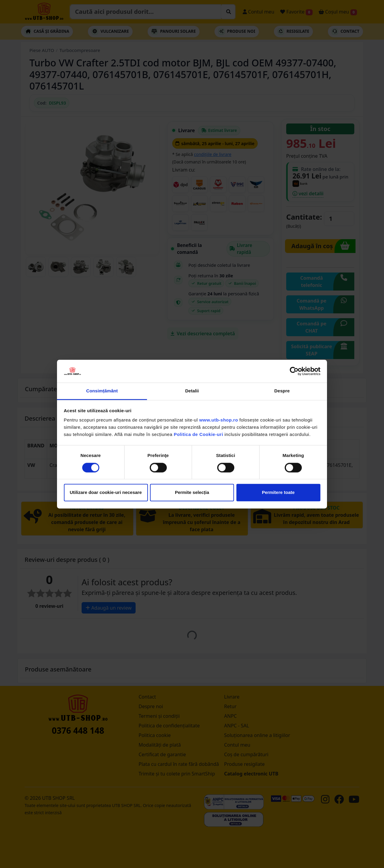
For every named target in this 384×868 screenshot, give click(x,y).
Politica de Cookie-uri (198, 435)
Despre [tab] (282, 391)
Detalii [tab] (192, 391)
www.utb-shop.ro (219, 420)
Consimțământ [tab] (102, 391)
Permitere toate (278, 493)
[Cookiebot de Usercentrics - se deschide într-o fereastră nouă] (294, 371)
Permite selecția (192, 493)
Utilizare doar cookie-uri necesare (106, 493)
